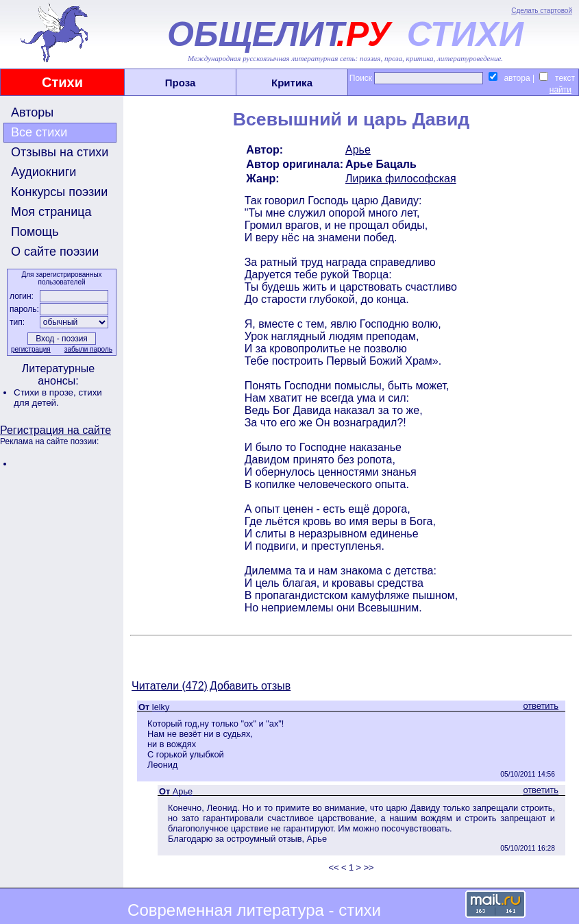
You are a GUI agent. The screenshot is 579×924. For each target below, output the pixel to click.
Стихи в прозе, (46, 392)
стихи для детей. (58, 398)
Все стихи (39, 132)
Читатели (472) (170, 686)
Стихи (62, 82)
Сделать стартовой (542, 11)
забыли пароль (88, 349)
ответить (541, 706)
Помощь (35, 232)
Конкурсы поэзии (59, 192)
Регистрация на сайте (56, 430)
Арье (358, 150)
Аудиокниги (44, 172)
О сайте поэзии (55, 252)
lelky (161, 707)
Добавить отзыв (250, 686)
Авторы (32, 112)
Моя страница (51, 212)
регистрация (31, 349)
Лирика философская (401, 179)
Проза (181, 83)
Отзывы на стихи (60, 152)
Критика (292, 83)
